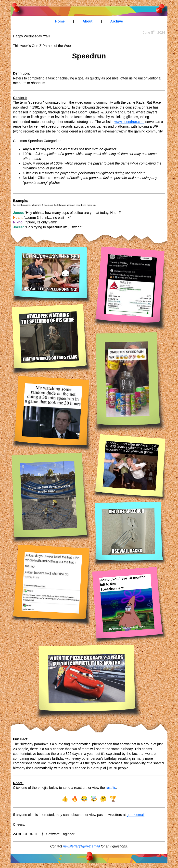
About (88, 21)
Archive (117, 21)
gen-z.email (136, 815)
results (111, 788)
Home (60, 21)
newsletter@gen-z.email (81, 846)
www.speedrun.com (129, 122)
